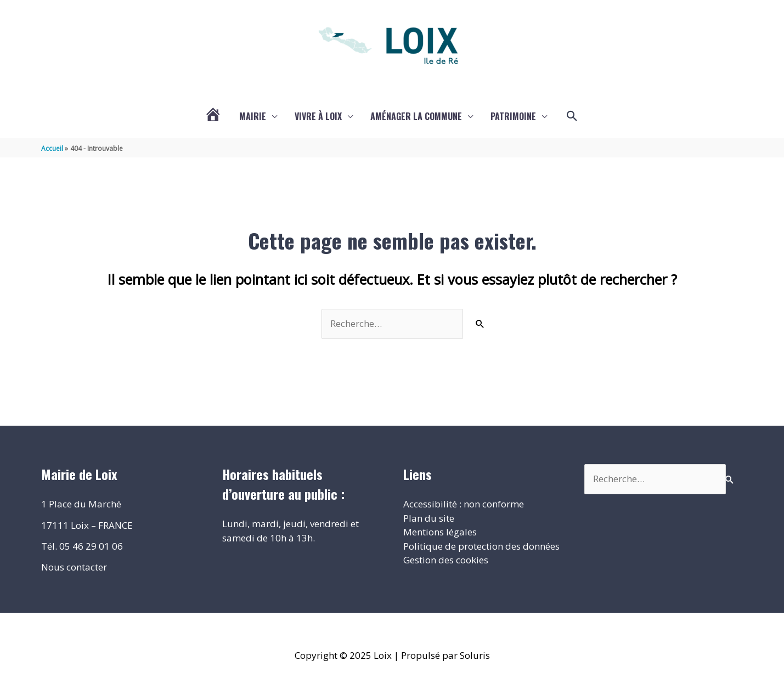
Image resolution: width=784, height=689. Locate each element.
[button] (572, 116)
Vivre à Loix (318, 116)
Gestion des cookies (446, 560)
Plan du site (429, 518)
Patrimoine (513, 116)
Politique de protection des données (481, 546)
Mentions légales (440, 532)
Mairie (253, 116)
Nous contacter (74, 567)
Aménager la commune (416, 116)
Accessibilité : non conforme (464, 504)
